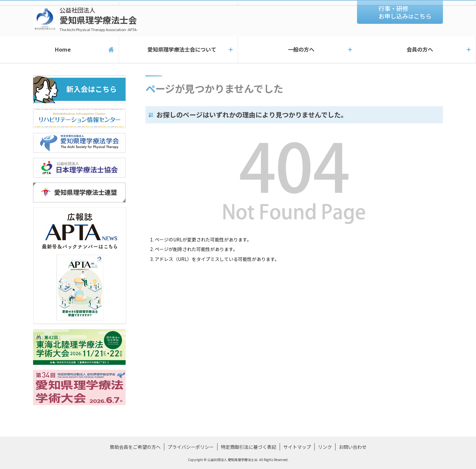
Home (59, 50)
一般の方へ (297, 50)
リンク (325, 447)
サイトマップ (297, 447)
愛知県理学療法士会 (99, 19)
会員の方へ (416, 50)
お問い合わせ (353, 447)
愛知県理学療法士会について (178, 50)
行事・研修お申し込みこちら (405, 12)
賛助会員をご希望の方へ (135, 447)
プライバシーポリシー (191, 447)
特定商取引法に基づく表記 (249, 447)
